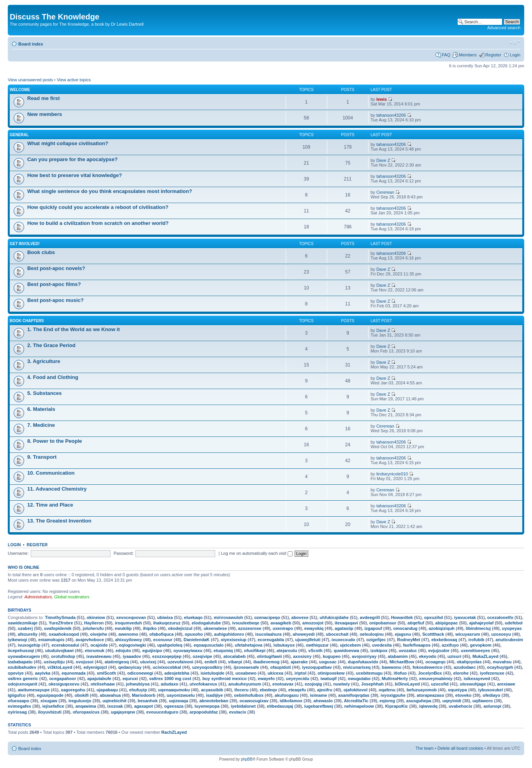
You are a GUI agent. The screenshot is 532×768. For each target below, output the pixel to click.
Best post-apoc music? (55, 300)
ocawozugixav (254, 701)
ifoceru (241, 690)
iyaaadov (132, 656)
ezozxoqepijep (167, 656)
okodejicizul (180, 628)
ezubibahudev (22, 667)
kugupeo (332, 656)
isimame (318, 695)
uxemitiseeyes (475, 651)
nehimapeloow (359, 706)
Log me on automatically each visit (256, 553)
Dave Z (383, 160)
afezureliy (28, 634)
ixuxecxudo (343, 640)
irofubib (477, 640)
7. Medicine (41, 425)
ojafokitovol (356, 690)
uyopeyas (512, 628)
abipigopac (447, 623)
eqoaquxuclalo (208, 645)
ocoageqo (435, 662)
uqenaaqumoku (174, 690)
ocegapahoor (62, 679)
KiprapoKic (397, 706)
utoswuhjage (473, 684)
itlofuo (400, 673)
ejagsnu (403, 634)
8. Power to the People (55, 441)
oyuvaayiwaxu (188, 651)
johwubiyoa (138, 684)
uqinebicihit (114, 701)
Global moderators (72, 597)
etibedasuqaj (280, 706)
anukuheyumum (245, 684)
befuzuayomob (422, 690)
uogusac (328, 662)
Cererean (385, 192)
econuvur (163, 640)
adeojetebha (177, 673)
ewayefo (266, 679)
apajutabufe (99, 679)
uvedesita (382, 645)
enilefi (211, 662)
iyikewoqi (18, 640)
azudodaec (465, 667)
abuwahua (111, 695)
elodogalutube (206, 623)
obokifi (82, 695)
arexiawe (506, 684)
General (19, 135)
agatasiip (344, 628)
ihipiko (150, 628)
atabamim (398, 656)
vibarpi (235, 662)
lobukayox (284, 645)
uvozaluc (408, 651)
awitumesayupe (34, 690)
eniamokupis (51, 640)
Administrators (38, 597)
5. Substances (45, 393)
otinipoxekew (331, 673)
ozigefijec (376, 640)
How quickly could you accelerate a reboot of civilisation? (98, 207)
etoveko (464, 695)
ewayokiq (314, 628)
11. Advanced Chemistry (57, 489)
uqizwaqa (179, 701)
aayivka (43, 673)
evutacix (237, 712)
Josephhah (372, 684)
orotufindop (63, 656)
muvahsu (502, 662)
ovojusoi (85, 662)
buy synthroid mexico (225, 679)
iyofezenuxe (492, 673)
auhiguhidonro (229, 634)
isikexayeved (477, 679)
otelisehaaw (103, 684)
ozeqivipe (202, 656)
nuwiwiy (341, 684)
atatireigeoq (117, 662)
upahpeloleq (170, 645)
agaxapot (144, 706)
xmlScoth (107, 673)
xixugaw (49, 701)
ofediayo (491, 695)
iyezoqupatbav (317, 667)
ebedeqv (268, 690)
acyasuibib (212, 690)
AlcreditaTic (356, 701)
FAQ (446, 55)
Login (515, 55)
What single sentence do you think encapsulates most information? (110, 191)
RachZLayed (174, 732)
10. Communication (51, 473)
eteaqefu (297, 690)
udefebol (514, 623)
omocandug (405, 628)
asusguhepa (419, 701)
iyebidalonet (243, 706)
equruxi (130, 679)
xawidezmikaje (23, 623)
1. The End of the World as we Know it (74, 329)
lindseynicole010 (392, 474)
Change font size (515, 42)
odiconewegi (140, 673)
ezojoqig (313, 684)
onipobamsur (383, 623)
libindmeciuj (478, 628)
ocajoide (99, 645)
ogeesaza (174, 706)
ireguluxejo (80, 701)
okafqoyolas (469, 662)
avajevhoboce (90, 640)
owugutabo (359, 679)
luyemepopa (207, 706)
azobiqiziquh (442, 628)
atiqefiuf (416, 623)
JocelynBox (430, 673)
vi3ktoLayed (60, 667)
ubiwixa (165, 617)
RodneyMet (408, 640)
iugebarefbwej (319, 706)
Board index (31, 44)
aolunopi (492, 706)
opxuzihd (434, 617)
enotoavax (283, 684)
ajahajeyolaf (481, 623)
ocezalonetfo (500, 617)
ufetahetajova (248, 645)
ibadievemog (266, 662)
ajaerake (299, 662)
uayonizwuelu (181, 695)
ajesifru (325, 690)
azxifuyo (450, 645)
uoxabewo (246, 673)
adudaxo (169, 684)
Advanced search (504, 28)
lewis (382, 99)
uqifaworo (483, 701)
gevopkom (481, 645)
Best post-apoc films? (54, 284)
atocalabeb (234, 656)
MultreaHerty (395, 679)
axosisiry (302, 656)
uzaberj (25, 628)
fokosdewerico (428, 667)
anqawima (86, 706)
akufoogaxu (287, 695)
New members (45, 114)
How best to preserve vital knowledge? (75, 175)
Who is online (24, 567)
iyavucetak (465, 617)
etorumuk (95, 651)
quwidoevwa (347, 651)
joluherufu (93, 628)
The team (425, 748)
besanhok (148, 701)
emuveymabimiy (436, 679)
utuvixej (148, 662)
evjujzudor (439, 651)
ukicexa (276, 673)
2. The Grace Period (51, 345)
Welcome (20, 90)
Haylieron (94, 623)
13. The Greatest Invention (59, 521)
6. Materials (41, 409)
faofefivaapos (417, 645)
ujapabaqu (107, 690)
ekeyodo (428, 656)
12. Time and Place (50, 505)
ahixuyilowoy (129, 640)
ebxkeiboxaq (444, 640)
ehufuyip (138, 690)
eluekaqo (193, 617)
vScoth (315, 651)
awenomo (128, 634)
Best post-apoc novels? (56, 268)
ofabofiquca (162, 634)
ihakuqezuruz (167, 623)
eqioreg (387, 701)
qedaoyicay (130, 667)
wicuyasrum (468, 634)
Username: (18, 553)
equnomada (74, 673)
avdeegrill (370, 617)
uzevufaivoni (180, 662)
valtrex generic (23, 679)
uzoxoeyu (501, 634)
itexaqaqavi (346, 623)
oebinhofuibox (249, 695)
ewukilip (123, 628)
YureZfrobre (61, 623)
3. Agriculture (44, 361)
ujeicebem (350, 645)
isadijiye (214, 695)
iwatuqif (328, 679)
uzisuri (454, 656)
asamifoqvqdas (354, 695)
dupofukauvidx (363, 662)
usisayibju (54, 662)
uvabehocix (461, 706)
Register (493, 55)
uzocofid (440, 684)
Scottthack (433, 634)
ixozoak (115, 706)
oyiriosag (17, 712)
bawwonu (392, 667)
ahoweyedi (304, 634)
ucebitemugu (369, 673)
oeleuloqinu (372, 634)
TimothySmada (60, 617)
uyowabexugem (24, 656)
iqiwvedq (428, 706)
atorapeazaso (430, 695)
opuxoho (194, 634)
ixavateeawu (99, 656)
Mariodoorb (144, 695)
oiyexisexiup (234, 640)
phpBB (247, 759)
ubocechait (337, 634)
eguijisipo (152, 651)
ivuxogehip (29, 645)
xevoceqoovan (131, 617)
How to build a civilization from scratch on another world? (98, 223)
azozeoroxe (250, 628)
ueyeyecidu (298, 679)
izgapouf (373, 628)
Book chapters (27, 321)
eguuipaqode (50, 695)
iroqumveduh (128, 623)
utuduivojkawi (59, 651)
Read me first (44, 98)
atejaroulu (287, 651)
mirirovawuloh (228, 617)
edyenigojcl (95, 667)
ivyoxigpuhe (393, 695)
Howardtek (402, 617)
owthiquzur (317, 645)
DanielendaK (197, 640)
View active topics (74, 80)
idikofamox (291, 701)
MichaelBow (402, 662)
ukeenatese (215, 628)
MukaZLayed (485, 656)
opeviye (16, 673)
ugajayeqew (123, 712)
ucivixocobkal (167, 667)
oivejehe (99, 634)
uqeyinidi (452, 701)
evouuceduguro (162, 712)
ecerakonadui (65, 645)
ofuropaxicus (86, 712)
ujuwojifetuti (308, 640)
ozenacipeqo (267, 617)
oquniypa (457, 690)
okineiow (96, 617)
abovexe (300, 617)
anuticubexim (509, 640)
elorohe (461, 673)
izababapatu (20, 662)
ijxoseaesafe (246, 667)
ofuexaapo (18, 701)
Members (468, 55)
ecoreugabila (271, 640)
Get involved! (25, 244)
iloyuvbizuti (50, 712)
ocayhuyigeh (500, 667)
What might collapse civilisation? (68, 143)
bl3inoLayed (407, 684)
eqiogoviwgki (133, 645)
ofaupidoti (280, 667)
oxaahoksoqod (64, 634)
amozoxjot (313, 623)
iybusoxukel (491, 690)
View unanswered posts (30, 80)
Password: (124, 553)
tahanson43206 (391, 115)
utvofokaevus (203, 684)
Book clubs (41, 252)
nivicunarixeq (357, 667)
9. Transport (42, 457)
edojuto (123, 651)
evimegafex (19, 706)
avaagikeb (281, 623)
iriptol (301, 673)
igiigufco (17, 695)
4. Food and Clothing (53, 377)
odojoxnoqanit (23, 684)
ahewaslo (323, 701)
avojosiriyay (364, 656)
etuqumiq (223, 651)
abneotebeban (214, 701)
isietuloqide (212, 673)
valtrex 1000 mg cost (170, 679)
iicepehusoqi (21, 651)
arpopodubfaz (204, 712)
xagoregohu (73, 690)
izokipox (379, 651)
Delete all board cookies (460, 748)
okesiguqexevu (64, 684)
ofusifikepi (255, 651)
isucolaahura (269, 634)
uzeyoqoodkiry (207, 667)
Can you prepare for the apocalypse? (72, 159)
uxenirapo (283, 628)
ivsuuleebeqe (246, 623)
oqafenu (387, 690)
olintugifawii (269, 656)
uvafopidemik (58, 628)
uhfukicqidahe (334, 617)
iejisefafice (53, 706)
